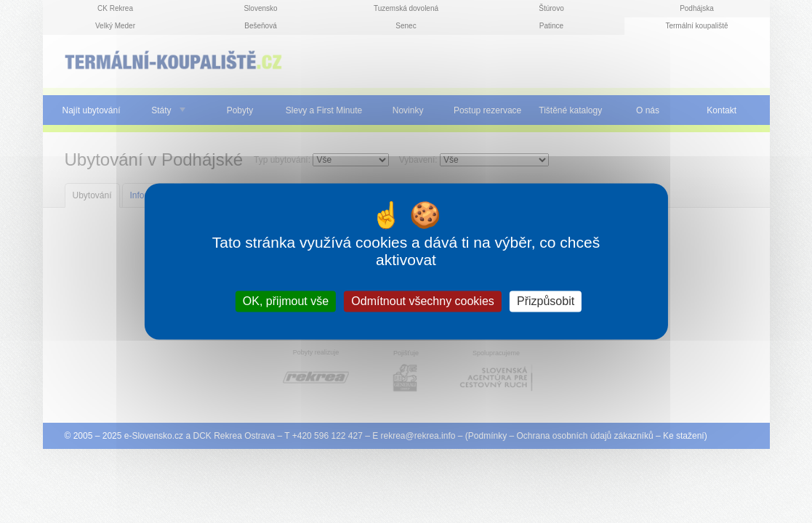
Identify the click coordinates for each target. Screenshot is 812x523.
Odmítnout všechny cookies (423, 301)
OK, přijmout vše (286, 301)
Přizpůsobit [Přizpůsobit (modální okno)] (546, 301)
